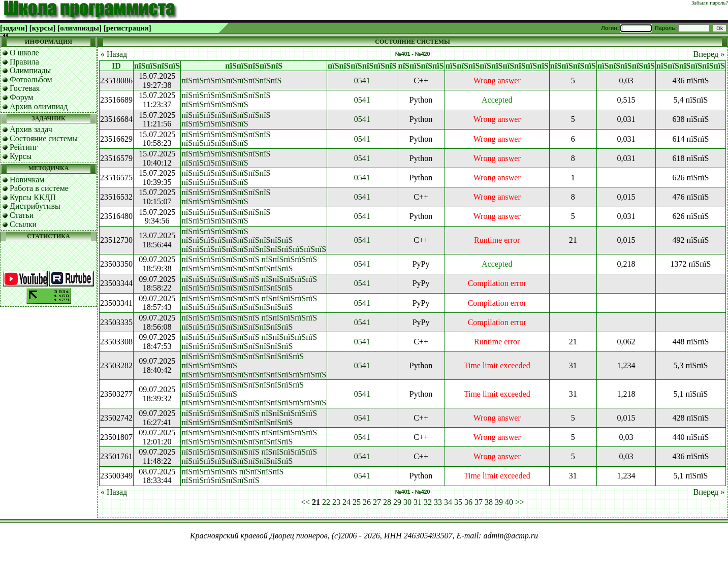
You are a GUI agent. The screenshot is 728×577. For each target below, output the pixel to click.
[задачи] (14, 28)
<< (305, 502)
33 (438, 502)
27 (377, 502)
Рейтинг (24, 147)
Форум (21, 97)
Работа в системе (39, 188)
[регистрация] (128, 28)
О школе (24, 53)
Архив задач (31, 129)
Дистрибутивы (35, 206)
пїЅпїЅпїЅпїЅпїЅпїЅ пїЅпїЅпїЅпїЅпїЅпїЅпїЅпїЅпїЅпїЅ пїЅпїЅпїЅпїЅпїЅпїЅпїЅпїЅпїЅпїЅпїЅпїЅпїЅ (254, 240)
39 (499, 502)
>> (520, 502)
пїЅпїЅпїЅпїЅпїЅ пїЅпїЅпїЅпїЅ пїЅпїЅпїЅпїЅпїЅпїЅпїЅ (232, 476)
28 (387, 502)
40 (509, 502)
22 (326, 502)
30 (407, 502)
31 (418, 502)
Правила (24, 62)
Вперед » (709, 54)
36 (468, 502)
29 (397, 502)
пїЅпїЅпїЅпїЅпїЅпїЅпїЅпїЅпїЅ (231, 81)
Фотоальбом (31, 79)
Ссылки (23, 224)
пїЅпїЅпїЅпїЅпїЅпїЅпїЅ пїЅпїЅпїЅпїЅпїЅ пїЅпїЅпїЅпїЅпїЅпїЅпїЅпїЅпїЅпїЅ (249, 264)
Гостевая (25, 88)
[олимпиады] (80, 28)
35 (458, 502)
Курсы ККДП (33, 197)
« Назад (114, 54)
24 (346, 502)
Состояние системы (44, 138)
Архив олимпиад (39, 106)
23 (336, 502)
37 (479, 502)
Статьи (22, 215)
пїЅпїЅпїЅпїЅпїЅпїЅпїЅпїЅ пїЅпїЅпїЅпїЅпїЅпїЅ (226, 100)
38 (489, 502)
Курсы (21, 156)
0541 (362, 81)
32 (428, 502)
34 (448, 502)
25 (357, 502)
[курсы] (42, 28)
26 (367, 502)
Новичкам (27, 180)
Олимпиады (30, 70)
